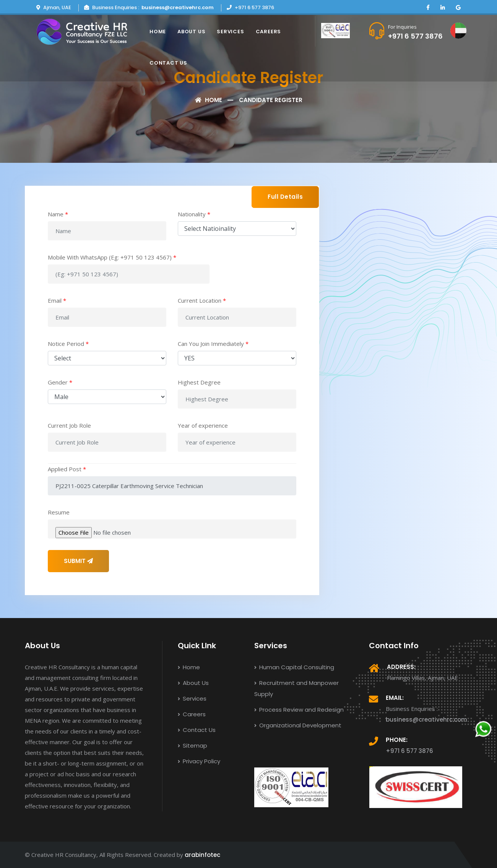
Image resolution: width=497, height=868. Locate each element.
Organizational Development (298, 725)
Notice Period (68, 344)
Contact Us (168, 63)
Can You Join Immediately (213, 344)
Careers (268, 32)
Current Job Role (69, 425)
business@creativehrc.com (178, 7)
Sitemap (192, 746)
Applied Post (67, 469)
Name (58, 214)
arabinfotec (202, 855)
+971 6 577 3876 (415, 36)
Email (57, 300)
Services (230, 32)
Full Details (285, 197)
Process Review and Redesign (299, 710)
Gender (60, 382)
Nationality (194, 214)
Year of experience (203, 425)
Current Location (202, 300)
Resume (59, 512)
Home (158, 32)
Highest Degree (199, 382)
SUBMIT (78, 561)
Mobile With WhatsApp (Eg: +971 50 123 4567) (112, 257)
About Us (191, 32)
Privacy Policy (199, 761)
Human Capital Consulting (294, 667)
